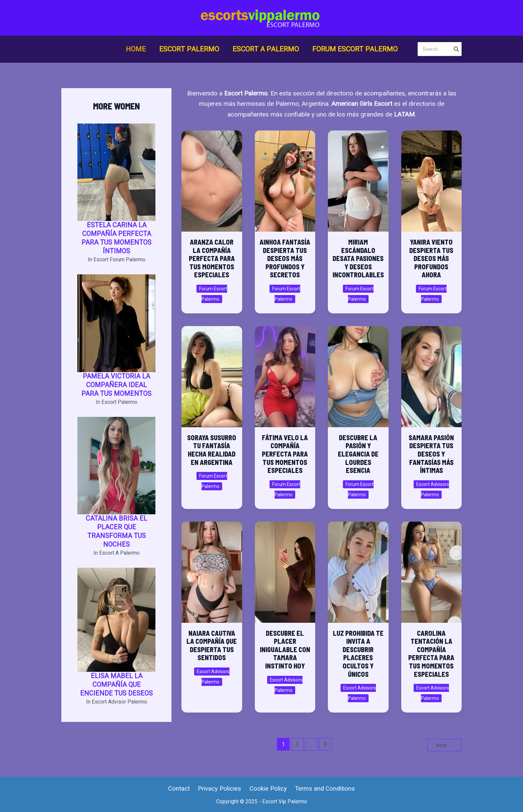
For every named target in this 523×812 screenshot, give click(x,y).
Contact (181, 788)
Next (444, 744)
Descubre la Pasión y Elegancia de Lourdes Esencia (358, 454)
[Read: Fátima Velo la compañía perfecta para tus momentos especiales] (285, 374)
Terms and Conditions (323, 788)
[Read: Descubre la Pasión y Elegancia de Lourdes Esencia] (358, 374)
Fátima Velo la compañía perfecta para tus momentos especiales (285, 454)
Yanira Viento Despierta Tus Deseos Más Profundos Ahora (431, 258)
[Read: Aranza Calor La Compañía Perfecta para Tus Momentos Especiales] (212, 178)
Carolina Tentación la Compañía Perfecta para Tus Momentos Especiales (431, 654)
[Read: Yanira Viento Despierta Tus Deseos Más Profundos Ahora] (431, 178)
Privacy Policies (220, 788)
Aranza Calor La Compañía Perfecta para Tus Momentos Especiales (212, 258)
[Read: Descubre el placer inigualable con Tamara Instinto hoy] (285, 569)
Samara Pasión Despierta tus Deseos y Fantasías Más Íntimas (431, 454)
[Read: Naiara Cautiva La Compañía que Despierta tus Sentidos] (212, 569)
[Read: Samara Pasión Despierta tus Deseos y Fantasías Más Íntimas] (431, 374)
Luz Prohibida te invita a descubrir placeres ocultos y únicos (358, 654)
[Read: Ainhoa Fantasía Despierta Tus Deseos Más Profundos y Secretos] (285, 178)
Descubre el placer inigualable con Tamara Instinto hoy (285, 649)
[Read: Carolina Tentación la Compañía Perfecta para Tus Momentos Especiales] (431, 569)
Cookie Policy (267, 788)
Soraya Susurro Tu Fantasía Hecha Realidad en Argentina (212, 450)
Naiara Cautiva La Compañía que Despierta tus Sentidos (212, 645)
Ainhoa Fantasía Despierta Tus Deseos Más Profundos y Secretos (285, 258)
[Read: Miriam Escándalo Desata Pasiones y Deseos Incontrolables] (358, 178)
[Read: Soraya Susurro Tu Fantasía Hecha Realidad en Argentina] (212, 374)
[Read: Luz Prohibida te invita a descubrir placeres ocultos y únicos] (358, 569)
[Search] (457, 49)
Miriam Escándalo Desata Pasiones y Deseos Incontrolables (358, 258)
